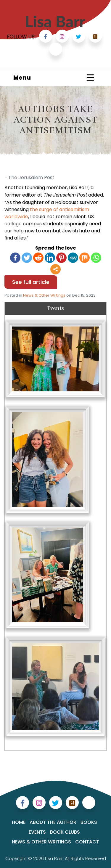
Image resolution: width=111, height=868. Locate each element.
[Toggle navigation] (90, 78)
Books (89, 822)
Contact (87, 842)
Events (37, 832)
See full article (31, 282)
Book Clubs (65, 832)
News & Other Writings (44, 295)
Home (19, 822)
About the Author (53, 822)
